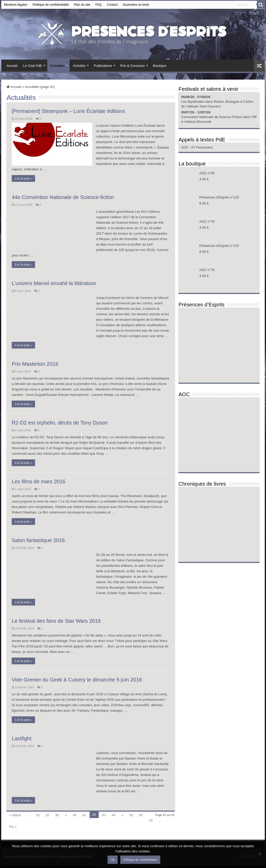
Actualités (57, 66)
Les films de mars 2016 (39, 481)
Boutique (160, 66)
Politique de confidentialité (51, 5)
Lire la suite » (23, 178)
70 (151, 821)
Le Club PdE (33, 66)
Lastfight (22, 738)
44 (114, 815)
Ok (113, 860)
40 (75, 815)
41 (84, 815)
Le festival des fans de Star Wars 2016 (56, 621)
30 (57, 815)
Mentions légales (16, 5)
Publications (103, 66)
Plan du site (82, 5)
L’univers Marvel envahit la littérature (54, 283)
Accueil (12, 66)
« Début (15, 815)
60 (141, 815)
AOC (185, 147)
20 (47, 815)
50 (131, 815)
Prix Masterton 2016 (35, 364)
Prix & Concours (132, 66)
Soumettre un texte (136, 5)
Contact (112, 5)
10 (38, 815)
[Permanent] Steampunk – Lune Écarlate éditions (68, 111)
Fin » (13, 827)
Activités (79, 66)
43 (104, 815)
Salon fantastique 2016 (38, 540)
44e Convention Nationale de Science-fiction (63, 197)
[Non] (260, 854)
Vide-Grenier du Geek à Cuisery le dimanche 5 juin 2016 (77, 680)
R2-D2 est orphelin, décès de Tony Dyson (60, 423)
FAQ (98, 5)
